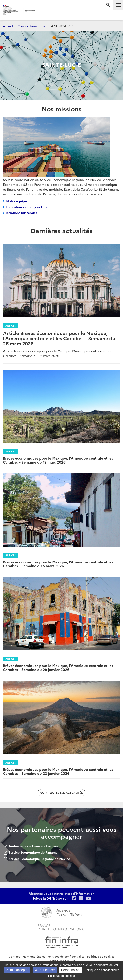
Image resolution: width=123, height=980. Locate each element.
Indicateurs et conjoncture (27, 207)
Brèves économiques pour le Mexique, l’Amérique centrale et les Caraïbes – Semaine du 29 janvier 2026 (58, 668)
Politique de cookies (101, 956)
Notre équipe (16, 201)
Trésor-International (32, 26)
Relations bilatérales (22, 213)
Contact (14, 956)
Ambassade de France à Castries (31, 846)
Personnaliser (71, 970)
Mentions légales (34, 956)
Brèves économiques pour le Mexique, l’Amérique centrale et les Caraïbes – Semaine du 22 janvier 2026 (58, 771)
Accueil (8, 26)
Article (11, 326)
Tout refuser (45, 970)
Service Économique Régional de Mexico (37, 859)
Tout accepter (17, 970)
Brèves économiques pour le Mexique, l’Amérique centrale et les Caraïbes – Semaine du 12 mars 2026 (58, 460)
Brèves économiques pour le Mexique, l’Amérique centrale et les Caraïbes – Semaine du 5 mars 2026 (58, 564)
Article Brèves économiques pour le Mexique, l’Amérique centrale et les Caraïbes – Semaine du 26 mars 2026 (59, 338)
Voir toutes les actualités (61, 793)
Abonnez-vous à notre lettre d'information (61, 893)
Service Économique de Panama (30, 852)
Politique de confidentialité (66, 956)
